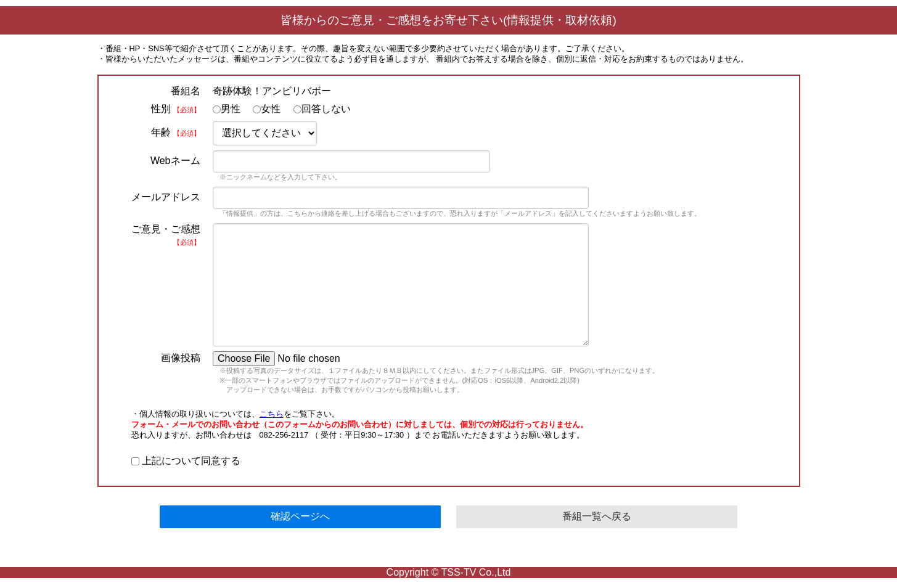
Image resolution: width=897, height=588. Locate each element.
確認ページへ (300, 516)
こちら (272, 414)
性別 (175, 109)
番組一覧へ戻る (597, 516)
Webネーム (175, 161)
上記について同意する (186, 461)
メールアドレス (166, 197)
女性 (267, 109)
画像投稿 (181, 358)
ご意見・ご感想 (166, 235)
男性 (227, 109)
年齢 (175, 132)
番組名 (186, 91)
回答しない (322, 109)
